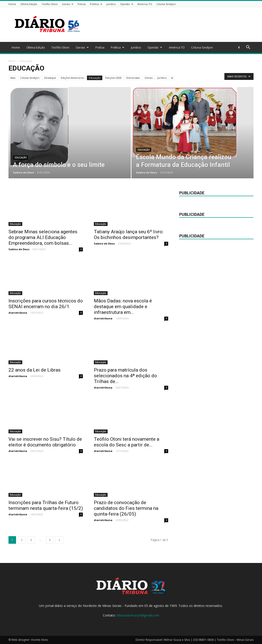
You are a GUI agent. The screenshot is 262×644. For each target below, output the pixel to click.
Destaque (50, 78)
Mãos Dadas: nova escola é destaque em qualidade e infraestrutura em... (123, 307)
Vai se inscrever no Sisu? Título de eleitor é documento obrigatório (45, 442)
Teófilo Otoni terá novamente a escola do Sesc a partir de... (127, 442)
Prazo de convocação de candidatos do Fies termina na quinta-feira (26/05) (126, 508)
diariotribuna (18, 313)
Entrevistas (133, 78)
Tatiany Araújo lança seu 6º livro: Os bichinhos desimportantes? (129, 235)
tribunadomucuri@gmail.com (138, 615)
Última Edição (29, 4)
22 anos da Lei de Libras (35, 370)
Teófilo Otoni (50, 4)
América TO (145, 4)
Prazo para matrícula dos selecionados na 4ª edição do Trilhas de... (125, 376)
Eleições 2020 (113, 78)
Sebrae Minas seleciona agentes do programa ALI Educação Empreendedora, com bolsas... (43, 237)
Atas (13, 78)
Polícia (82, 4)
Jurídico (111, 4)
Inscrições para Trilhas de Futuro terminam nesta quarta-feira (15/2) (46, 505)
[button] (248, 48)
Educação (95, 78)
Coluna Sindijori (166, 4)
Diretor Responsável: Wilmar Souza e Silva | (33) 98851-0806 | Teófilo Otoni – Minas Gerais (195, 640)
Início (12, 61)
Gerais (68, 4)
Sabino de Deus (24, 173)
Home (12, 4)
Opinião (127, 4)
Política (96, 4)
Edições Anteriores (72, 78)
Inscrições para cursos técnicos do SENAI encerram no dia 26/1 (46, 304)
